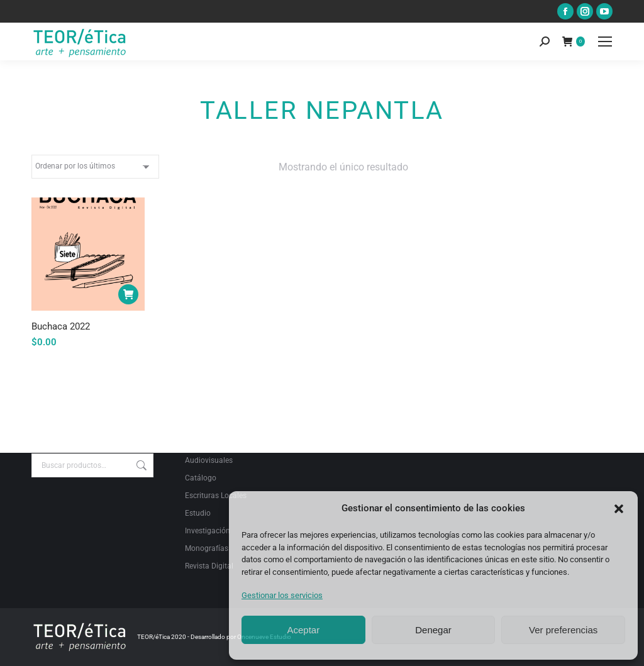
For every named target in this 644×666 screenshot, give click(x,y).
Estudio (198, 513)
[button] (619, 509)
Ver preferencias (563, 630)
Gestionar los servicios (282, 595)
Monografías (207, 548)
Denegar (433, 630)
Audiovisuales (209, 460)
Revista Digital (209, 566)
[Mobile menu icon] (605, 42)
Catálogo (201, 478)
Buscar (140, 465)
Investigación (208, 531)
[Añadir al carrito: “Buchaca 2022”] (128, 294)
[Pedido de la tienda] (95, 167)
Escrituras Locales (216, 496)
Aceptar (303, 630)
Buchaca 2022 (61, 326)
